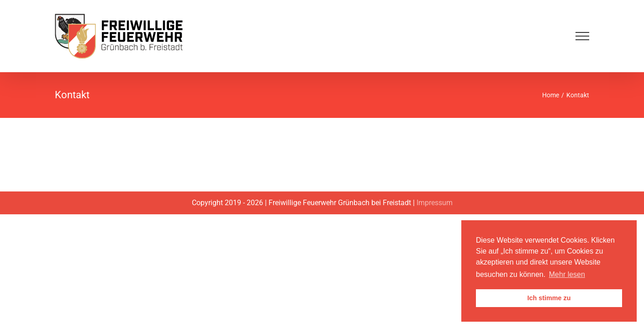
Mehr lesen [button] (567, 274)
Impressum (435, 203)
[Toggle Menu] (582, 36)
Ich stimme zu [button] (549, 298)
